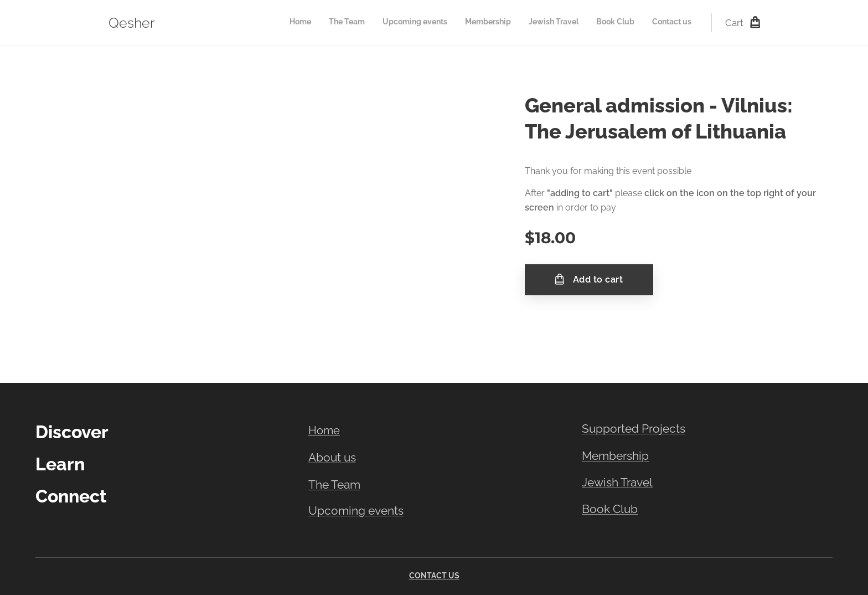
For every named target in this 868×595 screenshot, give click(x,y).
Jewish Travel (617, 483)
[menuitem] (588, 23)
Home (324, 430)
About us (332, 458)
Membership (615, 456)
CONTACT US (434, 576)
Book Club (610, 509)
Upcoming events (356, 511)
